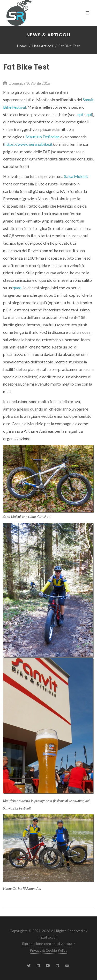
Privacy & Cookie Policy (48, 950)
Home (22, 46)
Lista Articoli (43, 46)
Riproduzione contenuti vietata (47, 944)
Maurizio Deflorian (43, 137)
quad (17, 288)
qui (80, 114)
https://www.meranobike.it (28, 144)
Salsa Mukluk (76, 176)
